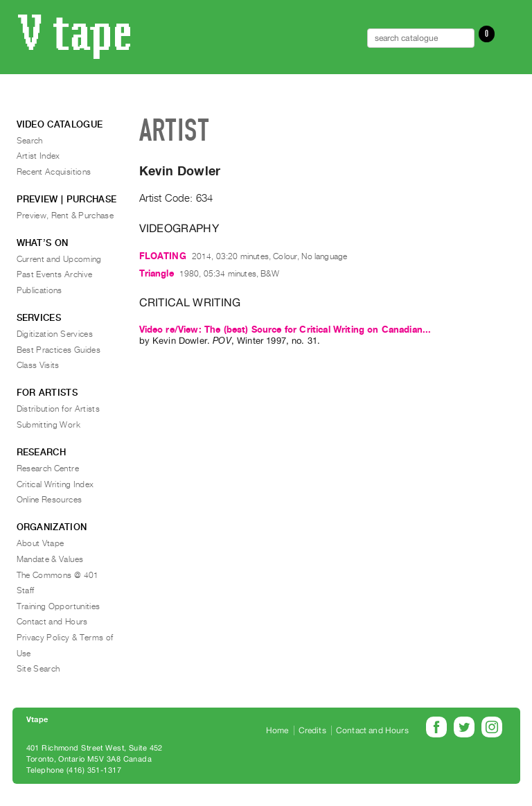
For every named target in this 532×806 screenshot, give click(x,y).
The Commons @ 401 (58, 575)
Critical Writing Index (55, 484)
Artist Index (38, 156)
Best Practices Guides (59, 350)
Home (277, 730)
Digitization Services (55, 334)
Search (30, 141)
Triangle (157, 273)
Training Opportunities (59, 606)
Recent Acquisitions (54, 172)
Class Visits (38, 365)
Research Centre (48, 468)
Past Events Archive (55, 274)
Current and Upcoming (59, 259)
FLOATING (163, 256)
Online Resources (50, 500)
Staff (26, 590)
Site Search (38, 669)
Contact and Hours (52, 622)
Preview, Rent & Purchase (65, 216)
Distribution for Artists (59, 409)
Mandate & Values (50, 559)
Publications (39, 290)
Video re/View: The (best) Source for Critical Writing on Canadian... (285, 330)
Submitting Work (48, 425)
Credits (312, 730)
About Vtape (41, 543)
